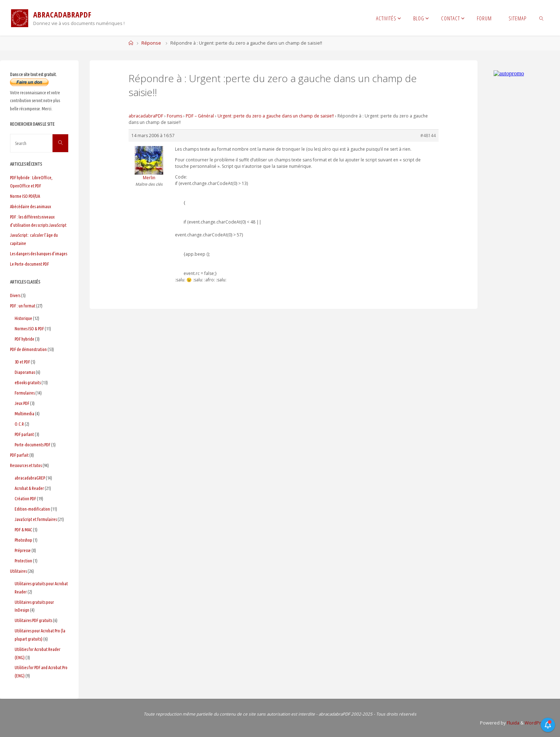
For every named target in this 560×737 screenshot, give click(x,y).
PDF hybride (24, 339)
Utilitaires (18, 571)
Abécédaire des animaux (31, 206)
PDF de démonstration (28, 349)
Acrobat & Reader (29, 488)
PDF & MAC (23, 530)
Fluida (512, 723)
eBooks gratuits (28, 382)
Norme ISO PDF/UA (25, 196)
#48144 (428, 136)
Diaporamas (25, 372)
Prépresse (23, 550)
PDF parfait (19, 455)
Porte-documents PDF (32, 445)
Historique (23, 318)
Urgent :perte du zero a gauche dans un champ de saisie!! (276, 116)
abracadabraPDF (146, 116)
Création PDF (25, 498)
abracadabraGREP (30, 478)
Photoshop (23, 540)
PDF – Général (200, 116)
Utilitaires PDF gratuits (33, 620)
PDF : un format (23, 306)
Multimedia (24, 413)
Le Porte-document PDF (29, 264)
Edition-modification (32, 509)
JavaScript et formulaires (36, 519)
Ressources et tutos (26, 465)
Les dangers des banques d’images (39, 254)
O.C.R (19, 424)
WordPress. (537, 723)
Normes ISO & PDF (29, 329)
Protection (23, 561)
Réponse (151, 43)
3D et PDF (22, 362)
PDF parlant (24, 434)
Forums (174, 116)
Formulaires (25, 393)
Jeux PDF (22, 403)
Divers (15, 295)
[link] (542, 18)
